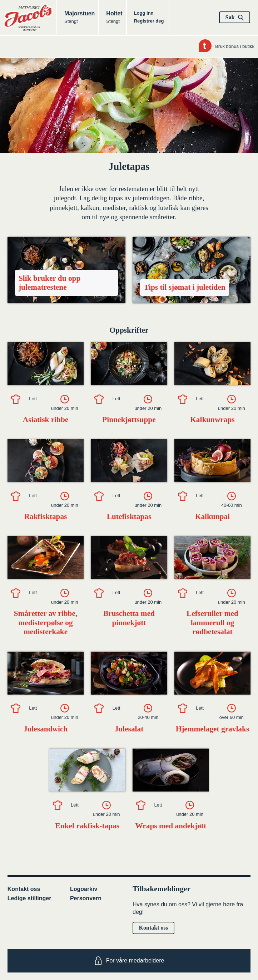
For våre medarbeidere (129, 961)
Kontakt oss (24, 889)
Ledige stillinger (29, 898)
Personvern (86, 898)
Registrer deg (149, 21)
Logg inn (144, 13)
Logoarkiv (84, 889)
